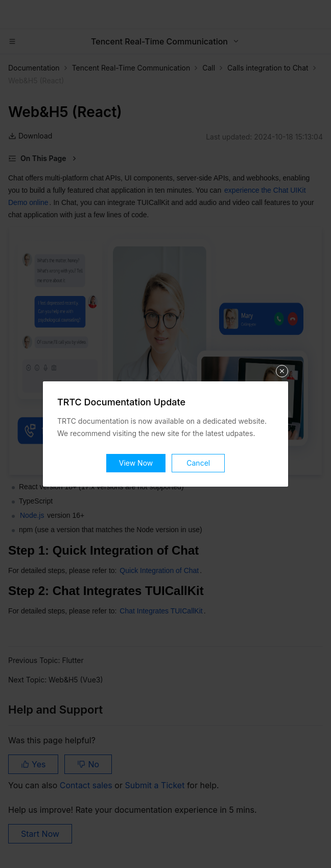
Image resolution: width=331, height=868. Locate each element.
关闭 (282, 371)
